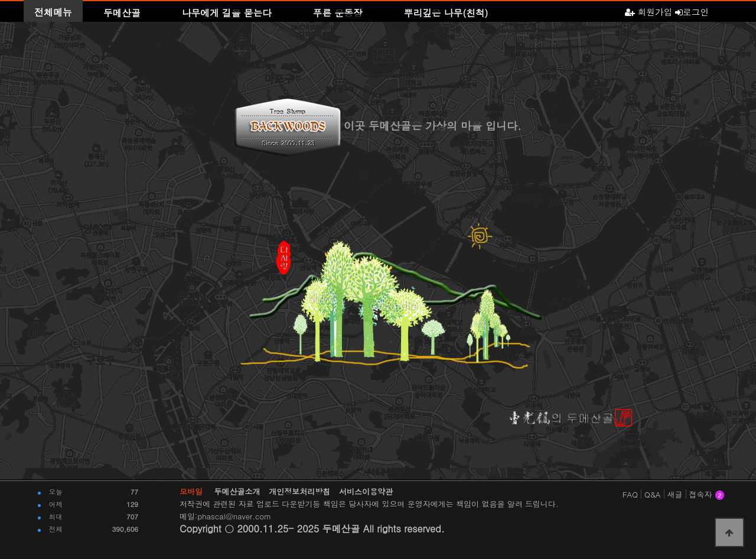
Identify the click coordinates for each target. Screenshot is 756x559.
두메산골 (122, 12)
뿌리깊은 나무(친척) (446, 12)
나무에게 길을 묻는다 (227, 12)
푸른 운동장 (338, 12)
